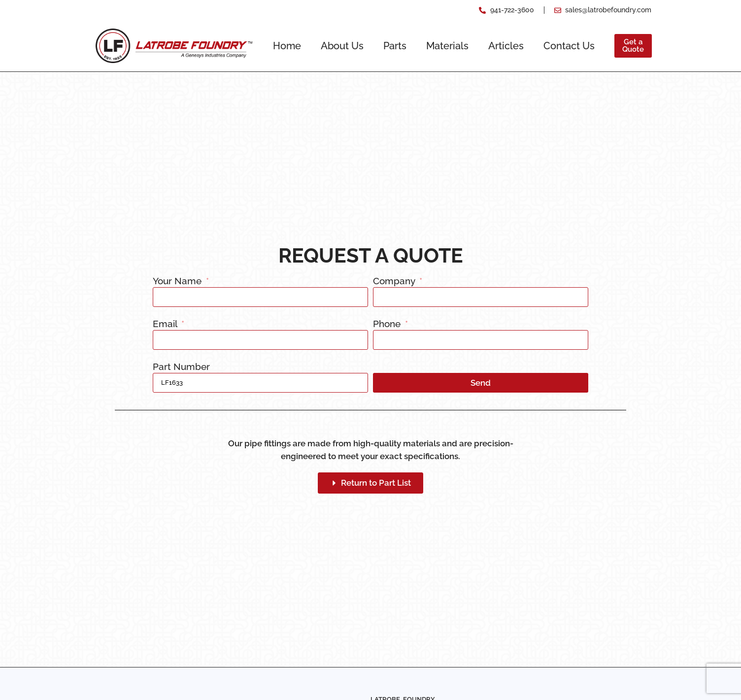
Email (166, 324)
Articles (506, 46)
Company (395, 281)
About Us (342, 46)
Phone (388, 324)
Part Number (181, 367)
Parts (395, 46)
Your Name (178, 281)
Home (287, 46)
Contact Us (569, 46)
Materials (447, 46)
